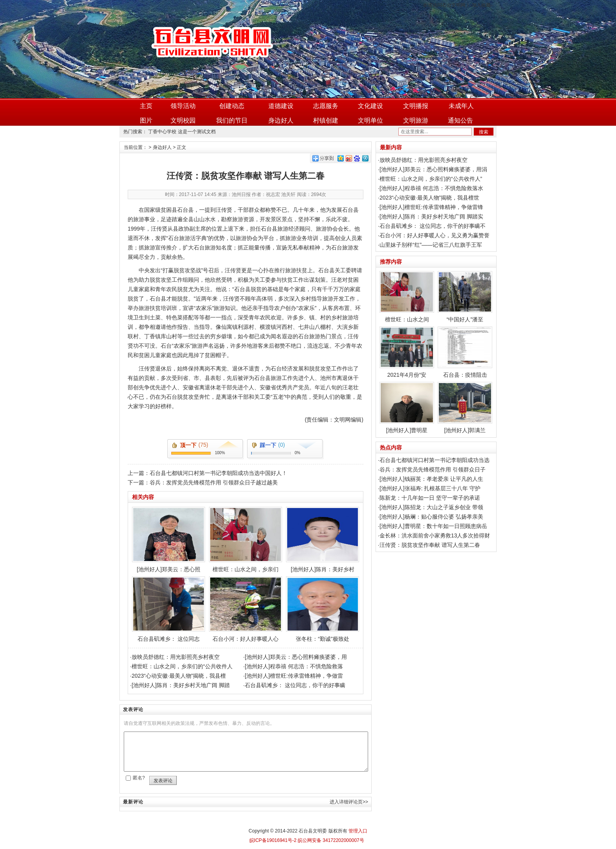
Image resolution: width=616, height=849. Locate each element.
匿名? (139, 778)
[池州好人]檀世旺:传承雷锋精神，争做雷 (294, 676)
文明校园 (183, 120)
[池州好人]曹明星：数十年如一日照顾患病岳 (433, 526)
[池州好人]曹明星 (407, 408)
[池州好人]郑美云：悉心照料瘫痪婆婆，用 (296, 657)
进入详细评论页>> (349, 802)
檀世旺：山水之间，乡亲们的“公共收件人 (182, 666)
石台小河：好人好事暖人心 (246, 609)
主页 (146, 106)
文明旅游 (416, 120)
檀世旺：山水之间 (407, 297)
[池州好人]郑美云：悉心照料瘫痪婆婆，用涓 (433, 169)
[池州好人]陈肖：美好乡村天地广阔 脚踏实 (431, 216)
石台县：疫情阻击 (465, 352)
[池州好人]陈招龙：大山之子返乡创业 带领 (431, 507)
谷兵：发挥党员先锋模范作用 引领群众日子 (433, 469)
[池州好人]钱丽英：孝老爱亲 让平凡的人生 (431, 479)
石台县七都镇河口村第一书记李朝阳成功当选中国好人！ (218, 473)
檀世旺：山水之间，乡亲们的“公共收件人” (431, 179)
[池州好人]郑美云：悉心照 (169, 540)
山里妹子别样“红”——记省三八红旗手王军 (431, 245)
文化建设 (370, 106)
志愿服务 (326, 106)
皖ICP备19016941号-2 (273, 840)
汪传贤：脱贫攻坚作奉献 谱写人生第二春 (430, 545)
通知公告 (460, 120)
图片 (146, 120)
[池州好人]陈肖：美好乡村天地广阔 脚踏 (181, 685)
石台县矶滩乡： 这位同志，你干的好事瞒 (295, 685)
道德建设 (281, 106)
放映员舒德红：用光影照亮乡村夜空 (176, 657)
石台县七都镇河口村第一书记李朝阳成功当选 (434, 460)
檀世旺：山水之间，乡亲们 (246, 540)
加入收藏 (481, 5)
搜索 (484, 132)
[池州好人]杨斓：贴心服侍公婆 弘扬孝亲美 (431, 517)
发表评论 (163, 781)
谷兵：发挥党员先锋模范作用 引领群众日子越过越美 (214, 482)
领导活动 (183, 106)
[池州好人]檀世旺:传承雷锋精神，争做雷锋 (431, 207)
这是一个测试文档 (197, 132)
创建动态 (232, 106)
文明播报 (416, 106)
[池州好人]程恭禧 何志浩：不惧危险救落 (294, 666)
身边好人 (281, 120)
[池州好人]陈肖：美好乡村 (323, 540)
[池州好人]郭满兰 (465, 408)
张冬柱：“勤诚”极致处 (323, 609)
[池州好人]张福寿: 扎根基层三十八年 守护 (430, 488)
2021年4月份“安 (407, 352)
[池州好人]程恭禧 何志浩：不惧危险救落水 (431, 188)
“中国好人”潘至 (465, 297)
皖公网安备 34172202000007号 (330, 840)
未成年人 (461, 106)
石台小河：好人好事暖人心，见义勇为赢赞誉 (434, 235)
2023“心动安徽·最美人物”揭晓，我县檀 (179, 676)
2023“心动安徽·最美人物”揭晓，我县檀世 (429, 198)
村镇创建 (326, 120)
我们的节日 (232, 120)
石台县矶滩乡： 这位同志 (169, 609)
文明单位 (370, 120)
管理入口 (358, 831)
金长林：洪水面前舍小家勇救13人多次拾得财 (435, 535)
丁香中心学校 (162, 132)
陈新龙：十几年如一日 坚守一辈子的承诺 (430, 498)
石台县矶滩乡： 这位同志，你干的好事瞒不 (433, 226)
